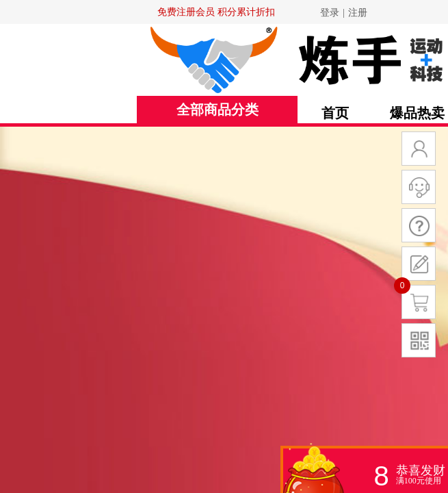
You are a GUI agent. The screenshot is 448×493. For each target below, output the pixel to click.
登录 (330, 13)
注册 (358, 13)
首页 (335, 113)
